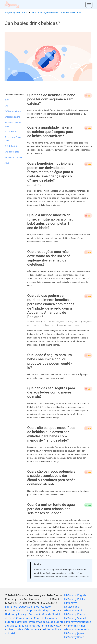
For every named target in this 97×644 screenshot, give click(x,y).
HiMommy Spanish (75, 618)
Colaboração (14, 610)
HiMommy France (75, 614)
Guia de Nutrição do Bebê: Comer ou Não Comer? (57, 13)
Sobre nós (11, 607)
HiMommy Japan (74, 633)
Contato (46, 607)
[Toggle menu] (89, 5)
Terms (56, 610)
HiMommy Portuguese (78, 622)
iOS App (29, 610)
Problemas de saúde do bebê (22, 629)
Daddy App (25, 607)
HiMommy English (75, 595)
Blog (37, 607)
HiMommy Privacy (16, 614)
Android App (43, 610)
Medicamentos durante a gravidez (39, 626)
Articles (46, 629)
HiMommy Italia (74, 610)
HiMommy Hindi (75, 626)
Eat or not (34, 614)
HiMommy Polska (75, 599)
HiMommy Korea (74, 637)
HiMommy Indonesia (77, 629)
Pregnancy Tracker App (16, 13)
